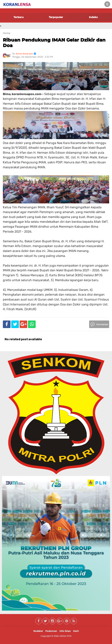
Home (6, 33)
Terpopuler (56, 17)
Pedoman (51, 631)
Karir (76, 631)
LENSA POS (65, 636)
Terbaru (19, 17)
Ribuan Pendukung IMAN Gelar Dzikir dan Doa (54, 43)
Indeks (93, 17)
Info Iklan (65, 631)
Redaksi (38, 631)
